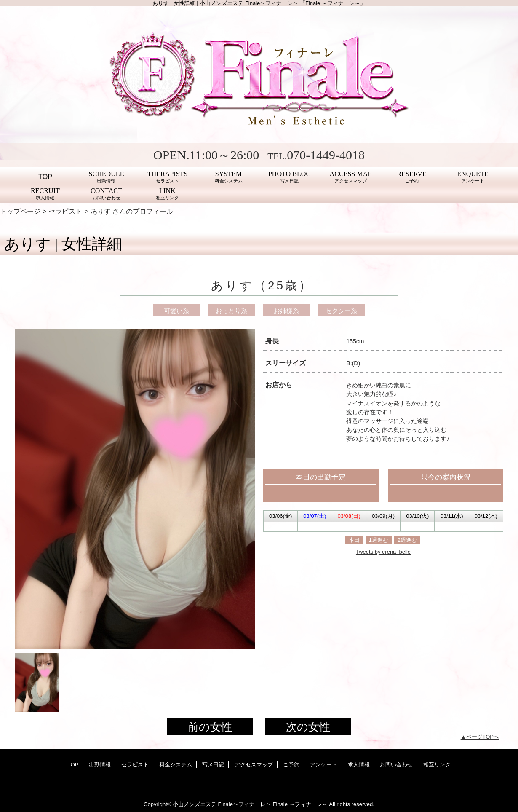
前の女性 (210, 727)
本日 (354, 540)
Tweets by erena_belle (383, 552)
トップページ (20, 211)
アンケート (324, 765)
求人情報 (359, 765)
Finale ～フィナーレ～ (300, 804)
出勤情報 (100, 765)
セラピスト (65, 211)
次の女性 (308, 727)
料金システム (176, 765)
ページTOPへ (483, 737)
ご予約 (291, 765)
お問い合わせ (396, 765)
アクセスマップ (254, 765)
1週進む (379, 540)
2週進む (407, 540)
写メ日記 (213, 765)
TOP (45, 177)
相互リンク (437, 765)
